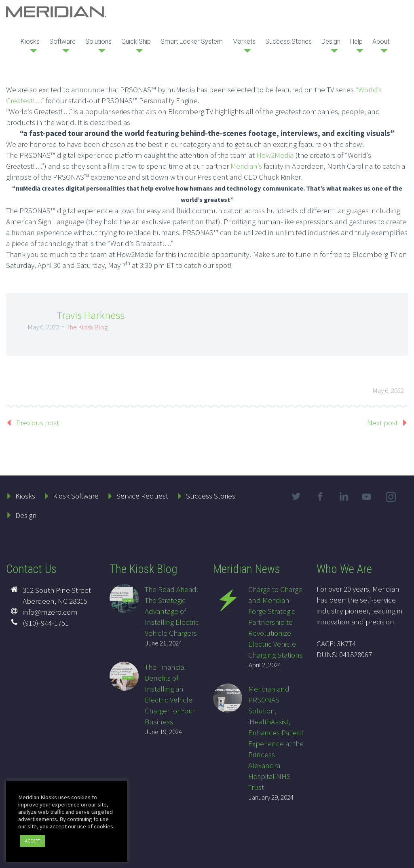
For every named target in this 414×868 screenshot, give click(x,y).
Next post (382, 422)
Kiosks (30, 41)
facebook (320, 497)
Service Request (142, 496)
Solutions (98, 41)
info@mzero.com (50, 612)
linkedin (344, 497)
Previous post (38, 422)
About (381, 41)
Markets (244, 41)
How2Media (275, 155)
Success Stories (288, 41)
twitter (296, 497)
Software (62, 41)
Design (331, 41)
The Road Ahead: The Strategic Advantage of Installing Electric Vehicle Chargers (172, 611)
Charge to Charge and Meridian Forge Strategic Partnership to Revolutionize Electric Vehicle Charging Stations (276, 622)
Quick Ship (136, 41)
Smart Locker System (192, 41)
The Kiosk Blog (87, 327)
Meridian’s (246, 166)
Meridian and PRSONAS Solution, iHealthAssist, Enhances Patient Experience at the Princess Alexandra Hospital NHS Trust (276, 738)
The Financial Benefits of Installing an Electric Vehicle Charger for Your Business (170, 694)
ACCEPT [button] (33, 841)
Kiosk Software (76, 496)
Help (356, 41)
